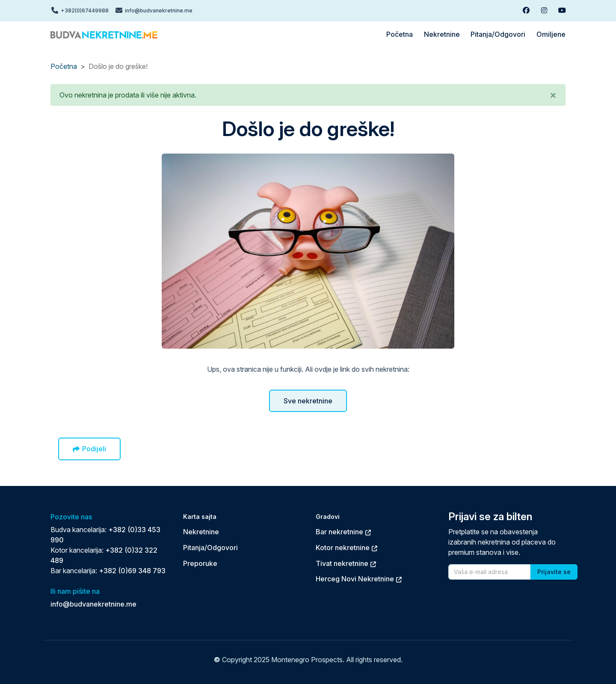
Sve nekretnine (308, 401)
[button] (553, 95)
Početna (64, 66)
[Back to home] (104, 34)
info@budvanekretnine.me (93, 604)
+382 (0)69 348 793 (132, 571)
